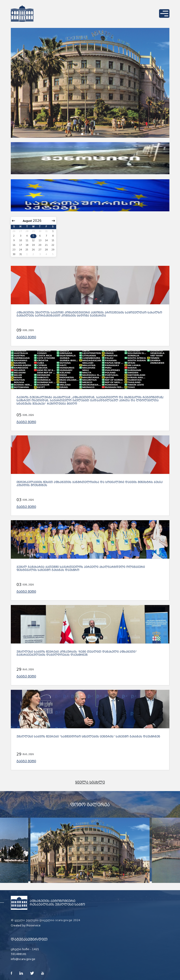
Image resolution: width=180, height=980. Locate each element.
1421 (36, 949)
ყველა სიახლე (90, 782)
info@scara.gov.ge (23, 959)
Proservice (33, 926)
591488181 (19, 954)
